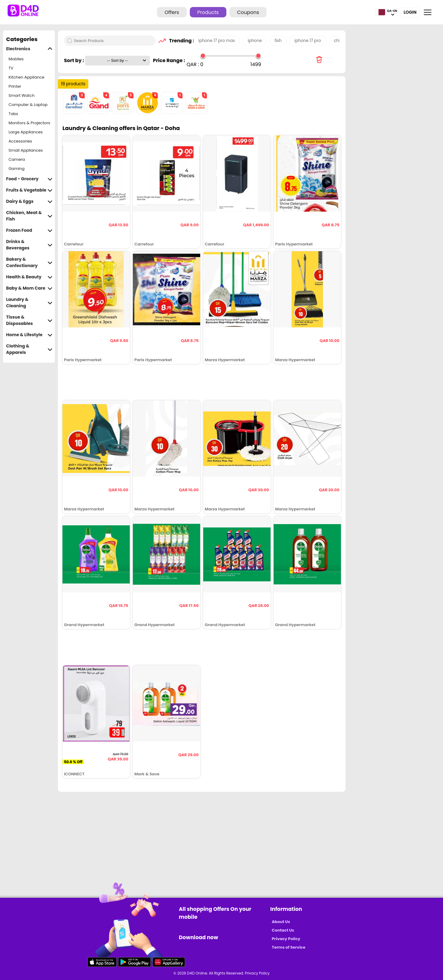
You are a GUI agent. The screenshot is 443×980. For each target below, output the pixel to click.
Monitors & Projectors (29, 123)
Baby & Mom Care (29, 288)
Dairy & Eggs (29, 201)
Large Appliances (26, 132)
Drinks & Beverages (29, 245)
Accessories (20, 141)
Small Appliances (26, 150)
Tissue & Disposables (29, 320)
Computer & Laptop (28, 105)
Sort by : (74, 60)
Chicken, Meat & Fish (29, 216)
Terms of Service (289, 947)
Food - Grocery (29, 179)
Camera (17, 159)
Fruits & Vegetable (29, 190)
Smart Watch (21, 95)
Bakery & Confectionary (29, 263)
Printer (15, 86)
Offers (172, 12)
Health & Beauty (29, 277)
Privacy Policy (286, 939)
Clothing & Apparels (29, 349)
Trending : (180, 41)
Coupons (248, 12)
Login (410, 12)
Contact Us (283, 930)
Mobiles (16, 59)
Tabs (13, 114)
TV (11, 68)
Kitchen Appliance (27, 77)
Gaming (17, 169)
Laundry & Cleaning (29, 303)
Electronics (29, 49)
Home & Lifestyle (29, 335)
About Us (281, 922)
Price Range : (169, 60)
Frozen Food (29, 230)
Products (208, 12)
